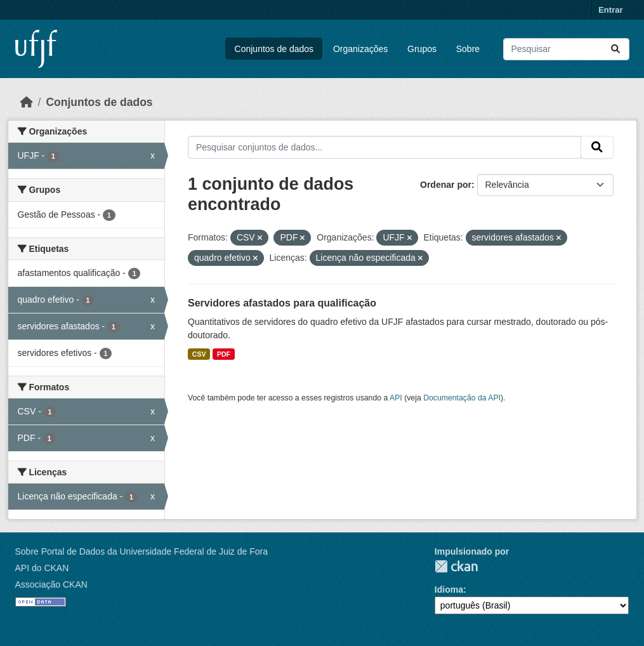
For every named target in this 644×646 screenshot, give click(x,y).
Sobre (468, 49)
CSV (199, 354)
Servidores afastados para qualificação (282, 303)
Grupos (422, 49)
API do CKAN (42, 568)
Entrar (610, 10)
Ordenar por (446, 185)
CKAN (456, 566)
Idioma (449, 590)
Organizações (360, 49)
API (396, 398)
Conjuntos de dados (274, 49)
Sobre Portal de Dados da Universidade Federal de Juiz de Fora (141, 551)
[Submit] (615, 49)
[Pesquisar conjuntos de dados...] (566, 49)
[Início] (27, 102)
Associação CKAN (51, 584)
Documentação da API (462, 398)
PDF (224, 354)
